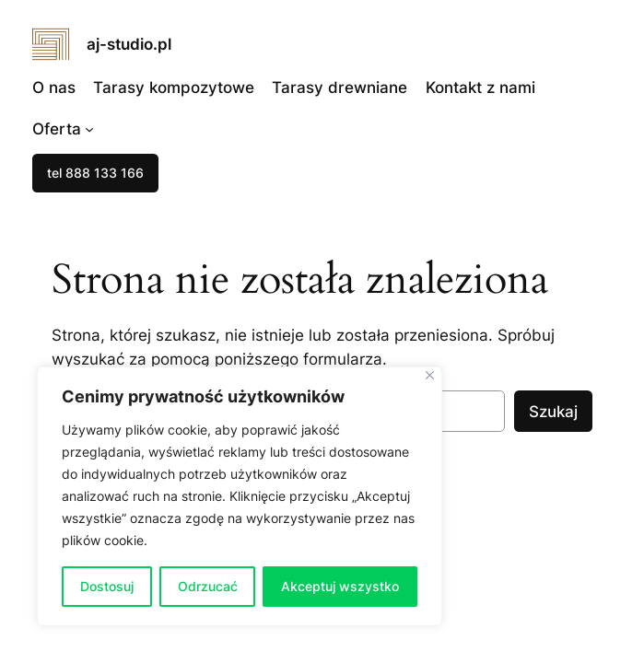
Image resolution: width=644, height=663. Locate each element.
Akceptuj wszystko (340, 586)
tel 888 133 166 (95, 173)
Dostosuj (107, 586)
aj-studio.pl (129, 44)
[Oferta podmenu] (89, 129)
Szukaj (553, 412)
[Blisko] (430, 375)
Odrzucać (208, 586)
